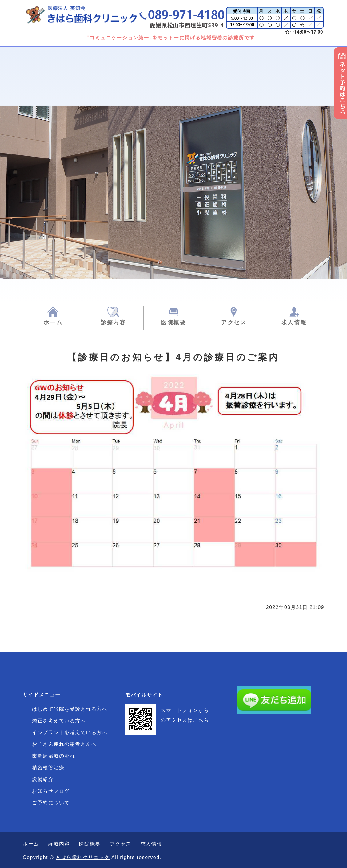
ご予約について (51, 803)
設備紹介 (43, 779)
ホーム (53, 322)
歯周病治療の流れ (54, 756)
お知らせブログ (51, 791)
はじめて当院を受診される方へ (70, 709)
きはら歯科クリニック (83, 857)
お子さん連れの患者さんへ (64, 744)
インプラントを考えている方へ (70, 732)
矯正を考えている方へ (59, 721)
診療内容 (113, 322)
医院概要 (174, 322)
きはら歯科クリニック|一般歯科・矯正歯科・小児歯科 (89, 14)
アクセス (234, 322)
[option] (173, 175)
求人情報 (294, 322)
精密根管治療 (48, 768)
